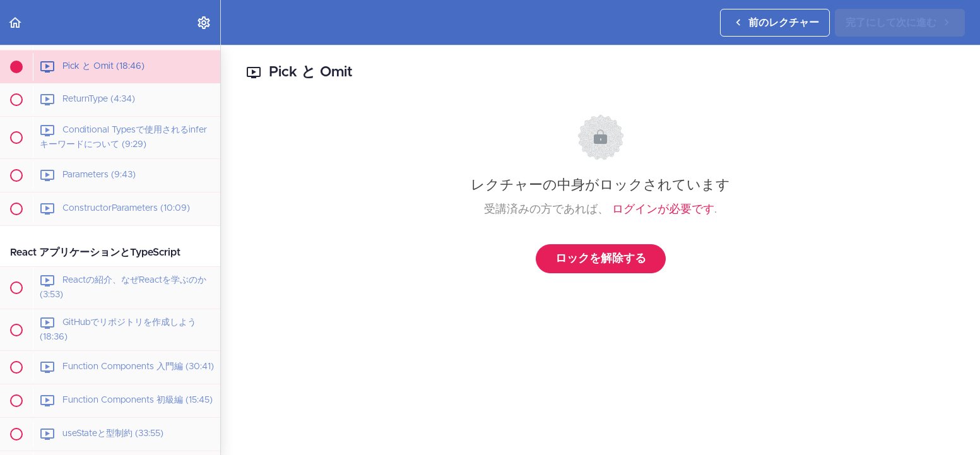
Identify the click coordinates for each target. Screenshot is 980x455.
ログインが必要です (663, 210)
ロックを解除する (601, 259)
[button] (16, 22)
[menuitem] (204, 22)
